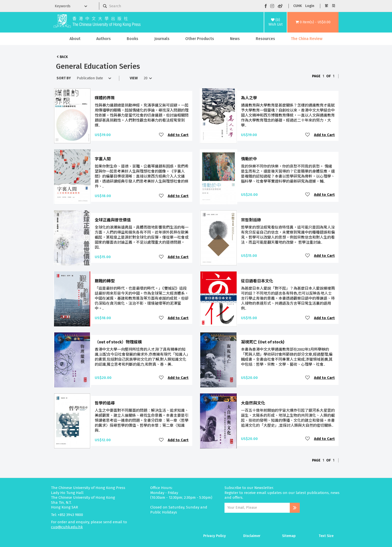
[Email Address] (257, 508)
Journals (162, 39)
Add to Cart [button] (178, 135)
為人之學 (249, 98)
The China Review (307, 39)
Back (64, 57)
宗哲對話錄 (251, 220)
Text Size (326, 536)
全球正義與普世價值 (113, 220)
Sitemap (289, 536)
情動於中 (249, 159)
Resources (265, 39)
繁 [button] (326, 6)
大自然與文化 (253, 403)
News (235, 39)
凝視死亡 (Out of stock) (263, 342)
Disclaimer (252, 536)
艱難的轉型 (105, 281)
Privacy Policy (214, 536)
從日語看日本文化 (257, 281)
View (134, 78)
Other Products (200, 39)
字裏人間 (103, 159)
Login (310, 6)
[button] (313, 22)
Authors (103, 39)
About (75, 39)
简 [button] (333, 6)
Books (132, 39)
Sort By (64, 78)
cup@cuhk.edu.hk (67, 527)
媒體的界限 (105, 98)
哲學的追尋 (105, 403)
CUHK (297, 6)
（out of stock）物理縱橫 (118, 342)
